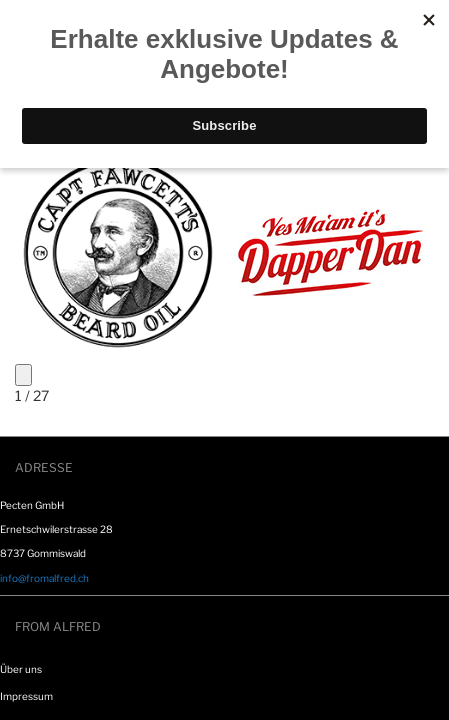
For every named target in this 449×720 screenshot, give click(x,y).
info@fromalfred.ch (44, 578)
